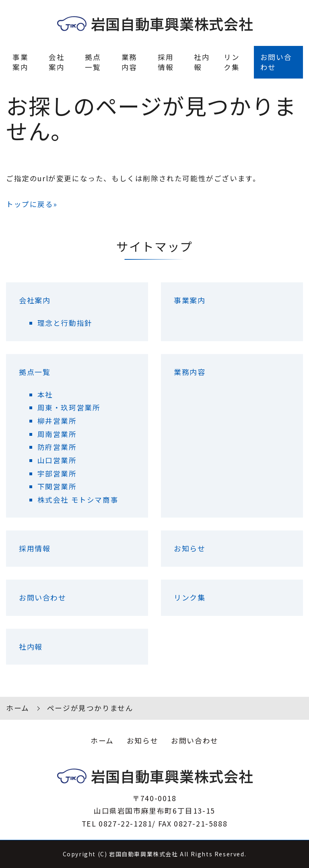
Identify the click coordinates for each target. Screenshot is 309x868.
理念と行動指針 (65, 323)
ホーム (18, 708)
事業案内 (20, 62)
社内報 (202, 62)
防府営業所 (57, 447)
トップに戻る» (32, 204)
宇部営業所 (57, 473)
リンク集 (232, 62)
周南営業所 (57, 434)
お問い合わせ (276, 62)
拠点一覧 (93, 62)
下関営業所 (57, 486)
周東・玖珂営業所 (69, 407)
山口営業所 (57, 460)
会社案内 (57, 62)
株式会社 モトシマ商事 (78, 500)
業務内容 (129, 62)
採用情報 (166, 62)
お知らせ (190, 548)
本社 (45, 395)
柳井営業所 (57, 421)
